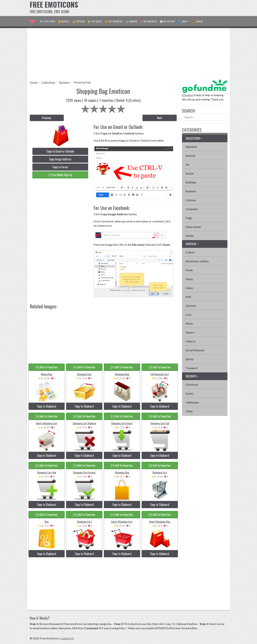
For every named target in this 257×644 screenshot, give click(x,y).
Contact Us (67, 638)
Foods (189, 270)
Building (191, 182)
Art (188, 164)
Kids (188, 297)
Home (34, 82)
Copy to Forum (60, 167)
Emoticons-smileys (197, 261)
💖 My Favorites (148, 21)
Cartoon (191, 200)
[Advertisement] (163, 8)
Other (189, 411)
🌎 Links (183, 21)
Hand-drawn (193, 227)
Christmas (192, 384)
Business (64, 82)
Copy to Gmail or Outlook (60, 151)
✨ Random (131, 21)
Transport (192, 368)
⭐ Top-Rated (95, 21)
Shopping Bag (82, 82)
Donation (188, 95)
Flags (189, 218)
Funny (189, 279)
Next (160, 118)
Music (189, 323)
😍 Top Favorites (114, 21)
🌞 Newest (64, 21)
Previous (47, 118)
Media (190, 236)
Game (189, 288)
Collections (48, 82)
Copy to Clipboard (47, 406)
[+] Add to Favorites (47, 367)
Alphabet (191, 147)
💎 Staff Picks (47, 21)
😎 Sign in (197, 21)
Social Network (195, 350)
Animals (190, 156)
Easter (189, 393)
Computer (192, 209)
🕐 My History (167, 21)
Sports (190, 359)
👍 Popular (78, 21)
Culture (190, 252)
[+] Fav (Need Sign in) (60, 175)
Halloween (192, 402)
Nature (190, 332)
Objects (191, 341)
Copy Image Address (60, 159)
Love (189, 315)
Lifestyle (191, 306)
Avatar (190, 173)
